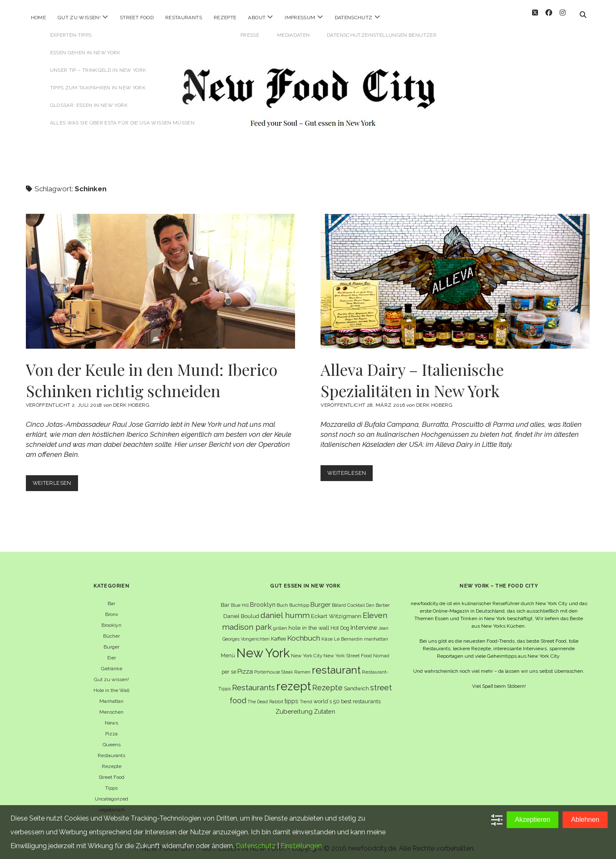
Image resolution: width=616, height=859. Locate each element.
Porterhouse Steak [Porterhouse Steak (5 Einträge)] (274, 667)
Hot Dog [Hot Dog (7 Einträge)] (340, 623)
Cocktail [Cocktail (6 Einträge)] (356, 601)
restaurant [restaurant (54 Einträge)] (336, 665)
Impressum (300, 18)
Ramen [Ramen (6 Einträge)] (302, 667)
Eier (112, 653)
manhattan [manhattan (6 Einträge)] (376, 634)
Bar (111, 599)
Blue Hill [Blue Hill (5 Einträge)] (240, 601)
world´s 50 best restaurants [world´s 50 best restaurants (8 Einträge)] (347, 697)
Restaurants (184, 18)
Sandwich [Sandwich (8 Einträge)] (356, 684)
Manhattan (111, 697)
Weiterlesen (55, 480)
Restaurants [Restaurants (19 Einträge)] (254, 683)
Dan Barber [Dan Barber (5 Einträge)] (378, 601)
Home (38, 18)
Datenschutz (354, 18)
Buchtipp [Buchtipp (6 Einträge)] (299, 601)
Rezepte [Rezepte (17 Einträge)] (327, 683)
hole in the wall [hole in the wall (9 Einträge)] (309, 623)
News (111, 718)
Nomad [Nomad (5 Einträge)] (381, 651)
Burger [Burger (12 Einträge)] (321, 600)
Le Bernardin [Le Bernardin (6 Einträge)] (348, 634)
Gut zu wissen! (79, 18)
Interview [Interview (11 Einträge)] (364, 623)
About (257, 18)
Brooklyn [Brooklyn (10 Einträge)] (263, 600)
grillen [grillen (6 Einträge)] (280, 623)
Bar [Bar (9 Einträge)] (225, 600)
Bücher (111, 631)
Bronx (112, 610)
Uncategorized (111, 794)
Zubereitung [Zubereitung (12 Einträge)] (294, 707)
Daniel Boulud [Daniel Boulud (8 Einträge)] (241, 612)
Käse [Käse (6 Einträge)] (327, 634)
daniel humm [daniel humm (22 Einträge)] (285, 611)
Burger (111, 642)
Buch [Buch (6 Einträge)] (282, 601)
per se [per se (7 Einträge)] (229, 667)
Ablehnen (585, 820)
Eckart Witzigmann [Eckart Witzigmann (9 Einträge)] (336, 611)
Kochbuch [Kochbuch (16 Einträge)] (304, 633)
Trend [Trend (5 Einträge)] (306, 697)
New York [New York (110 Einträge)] (263, 648)
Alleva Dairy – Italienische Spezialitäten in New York (455, 277)
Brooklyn (111, 621)
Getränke (112, 664)
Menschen (111, 707)
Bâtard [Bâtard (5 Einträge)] (339, 601)
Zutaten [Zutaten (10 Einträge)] (324, 707)
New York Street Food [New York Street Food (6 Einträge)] (348, 651)
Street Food (137, 18)
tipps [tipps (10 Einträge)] (292, 696)
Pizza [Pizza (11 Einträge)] (245, 667)
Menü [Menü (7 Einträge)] (228, 651)
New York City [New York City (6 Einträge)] (307, 651)
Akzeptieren (533, 820)
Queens (112, 740)
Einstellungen (301, 846)
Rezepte (225, 18)
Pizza (111, 729)
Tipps (111, 783)
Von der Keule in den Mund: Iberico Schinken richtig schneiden (160, 277)
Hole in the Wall (111, 686)
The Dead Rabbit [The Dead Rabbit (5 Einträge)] (265, 697)
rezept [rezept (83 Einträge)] (294, 682)
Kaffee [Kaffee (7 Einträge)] (278, 634)
